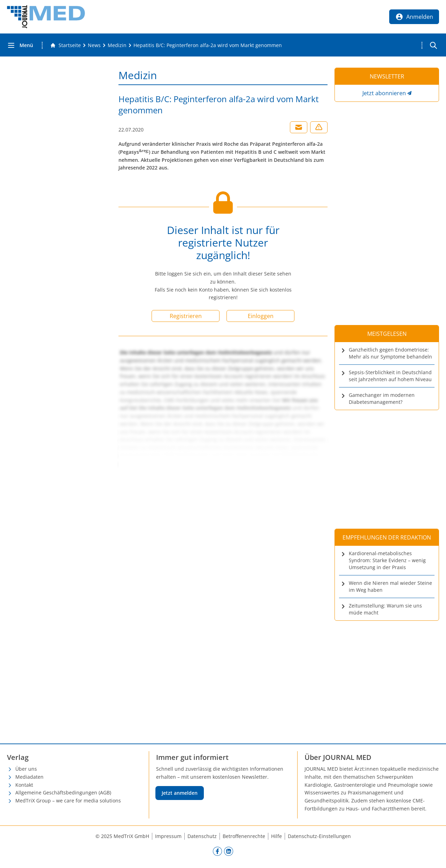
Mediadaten (29, 777)
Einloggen (261, 316)
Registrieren (186, 316)
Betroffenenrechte (244, 836)
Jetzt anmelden (180, 793)
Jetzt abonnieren (384, 93)
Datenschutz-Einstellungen (319, 836)
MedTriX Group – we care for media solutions (68, 801)
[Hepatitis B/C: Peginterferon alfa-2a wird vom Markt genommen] (208, 45)
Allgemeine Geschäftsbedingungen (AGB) (63, 792)
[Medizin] (117, 45)
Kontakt (24, 785)
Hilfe (276, 836)
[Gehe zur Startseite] (66, 45)
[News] (94, 45)
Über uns (26, 769)
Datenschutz (202, 836)
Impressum (168, 836)
